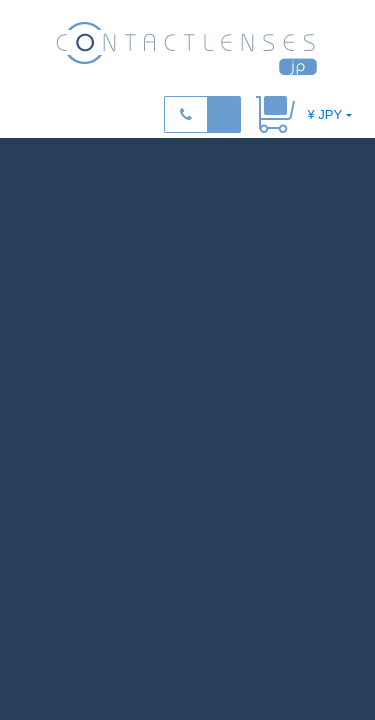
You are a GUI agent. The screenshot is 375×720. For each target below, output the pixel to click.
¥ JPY (324, 114)
